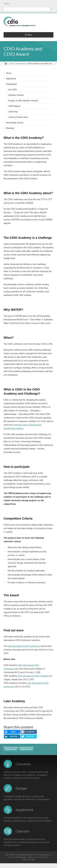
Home (12, 63)
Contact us (11, 749)
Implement (11, 79)
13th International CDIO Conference (34, 676)
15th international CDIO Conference (24, 646)
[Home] (6, 64)
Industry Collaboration (18, 117)
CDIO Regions (15, 106)
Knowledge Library (15, 123)
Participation (21, 63)
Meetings (10, 128)
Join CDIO (13, 90)
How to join (26, 749)
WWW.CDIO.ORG (29, 860)
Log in (6, 3)
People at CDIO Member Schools (23, 101)
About (9, 73)
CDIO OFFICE (10, 855)
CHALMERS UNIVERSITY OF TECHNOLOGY (32, 855)
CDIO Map (13, 112)
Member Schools (16, 95)
